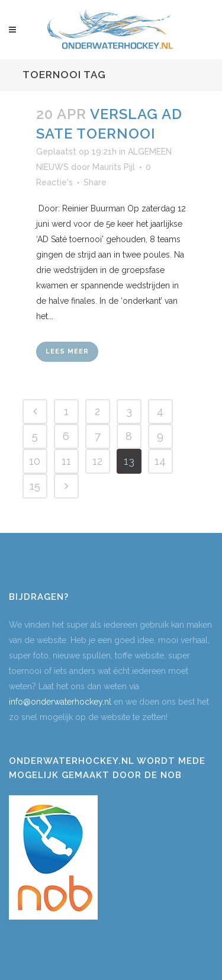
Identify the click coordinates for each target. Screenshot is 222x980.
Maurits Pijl (114, 167)
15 (35, 486)
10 (35, 461)
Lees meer (67, 351)
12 (97, 461)
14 (160, 461)
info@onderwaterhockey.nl (60, 702)
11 (66, 461)
